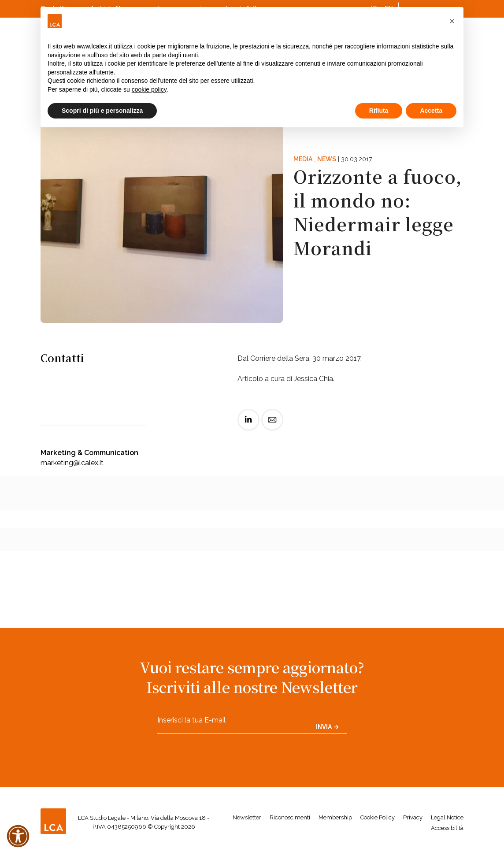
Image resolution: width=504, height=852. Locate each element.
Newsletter (247, 817)
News (327, 159)
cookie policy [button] (149, 89)
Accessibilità (447, 828)
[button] (452, 21)
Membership (335, 817)
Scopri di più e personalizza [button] (102, 111)
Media (303, 159)
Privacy (413, 817)
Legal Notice (447, 817)
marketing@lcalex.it (72, 463)
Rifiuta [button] (379, 111)
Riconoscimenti (290, 817)
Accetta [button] (431, 111)
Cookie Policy (378, 817)
